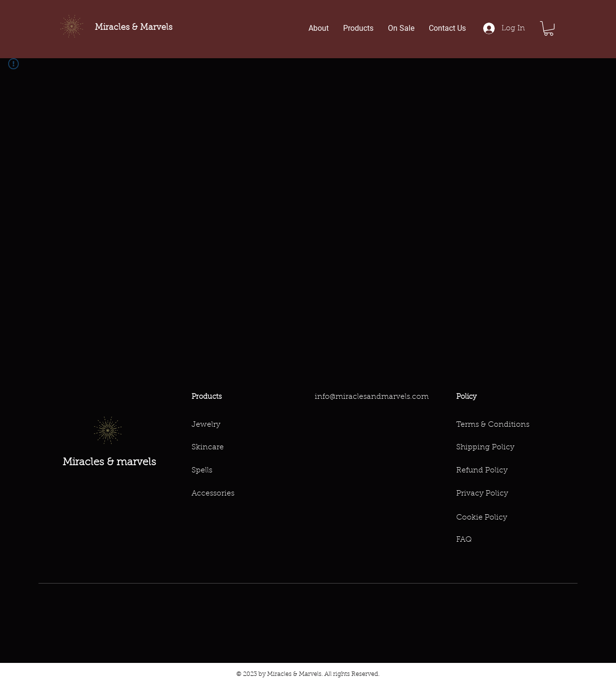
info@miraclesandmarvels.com (372, 397)
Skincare (208, 447)
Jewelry (206, 425)
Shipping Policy (485, 447)
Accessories (213, 494)
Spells (202, 470)
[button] (549, 28)
